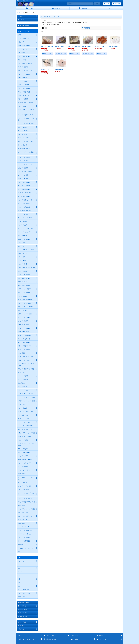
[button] (109, 8)
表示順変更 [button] (86, 28)
